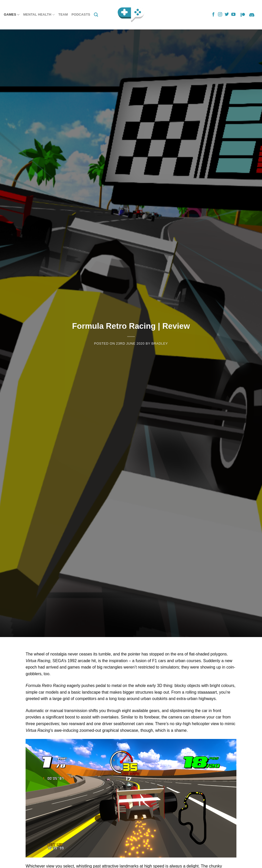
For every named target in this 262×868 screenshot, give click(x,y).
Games (12, 15)
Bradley (160, 343)
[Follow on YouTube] (233, 15)
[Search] (96, 15)
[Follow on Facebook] (213, 15)
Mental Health (39, 15)
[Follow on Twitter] (227, 15)
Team (63, 14)
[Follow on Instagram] (220, 15)
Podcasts (81, 14)
